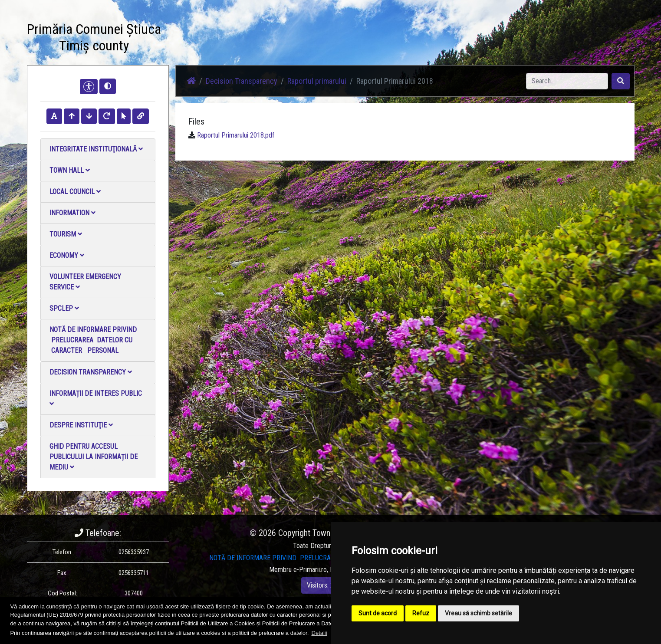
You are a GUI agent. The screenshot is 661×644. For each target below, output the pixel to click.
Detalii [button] (319, 633)
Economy (67, 255)
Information (72, 213)
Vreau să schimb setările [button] (478, 613)
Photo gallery (288, 39)
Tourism (66, 234)
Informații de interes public (96, 398)
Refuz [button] (421, 613)
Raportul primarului (317, 81)
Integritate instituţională (96, 149)
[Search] (567, 81)
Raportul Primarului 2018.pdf (236, 135)
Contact (375, 39)
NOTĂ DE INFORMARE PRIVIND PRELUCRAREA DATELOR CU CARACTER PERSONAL (93, 340)
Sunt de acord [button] (378, 613)
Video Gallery (335, 39)
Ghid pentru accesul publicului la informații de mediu (94, 457)
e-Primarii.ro (310, 570)
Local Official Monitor (426, 39)
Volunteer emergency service (85, 282)
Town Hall (70, 170)
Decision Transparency (91, 372)
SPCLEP (64, 308)
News (251, 39)
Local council (75, 192)
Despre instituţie (81, 425)
